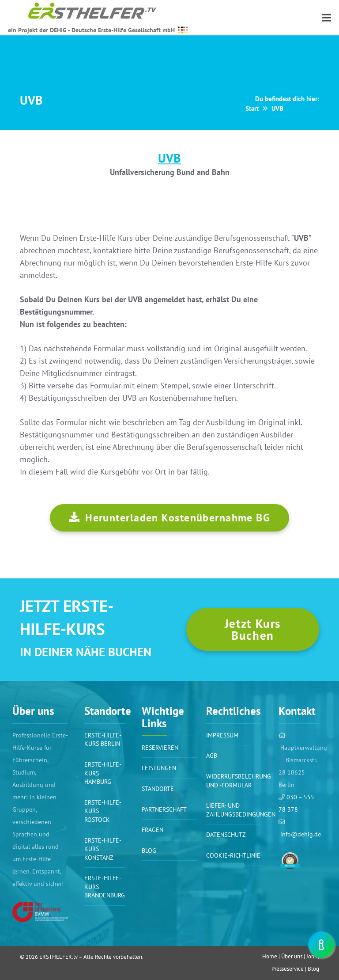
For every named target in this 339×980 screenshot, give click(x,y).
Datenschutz (226, 835)
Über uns (292, 956)
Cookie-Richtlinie (233, 855)
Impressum (222, 735)
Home (270, 956)
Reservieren (160, 748)
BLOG (149, 851)
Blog (313, 969)
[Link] (40, 912)
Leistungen (159, 768)
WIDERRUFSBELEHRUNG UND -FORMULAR (239, 781)
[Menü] (327, 18)
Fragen (153, 830)
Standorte (158, 789)
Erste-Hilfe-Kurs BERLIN (103, 740)
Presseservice (288, 969)
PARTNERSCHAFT (164, 809)
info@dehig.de (301, 834)
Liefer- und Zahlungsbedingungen (241, 810)
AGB (212, 756)
